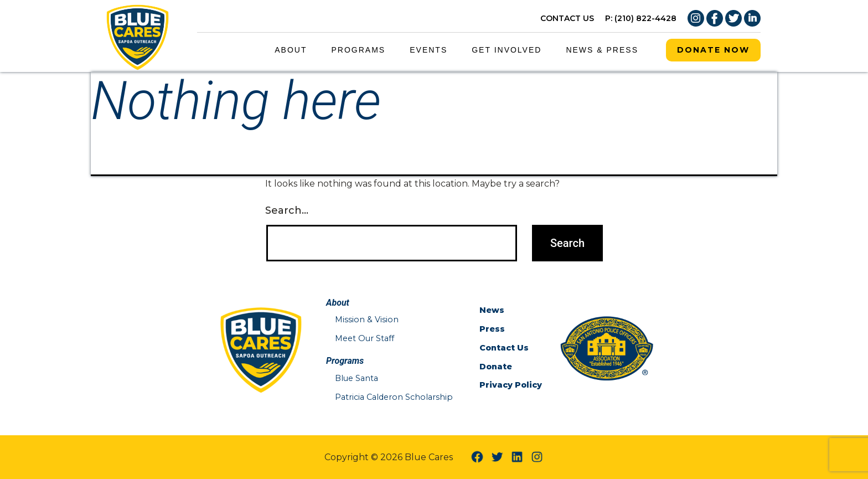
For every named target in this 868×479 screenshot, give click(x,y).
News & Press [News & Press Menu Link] (602, 50)
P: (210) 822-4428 (641, 18)
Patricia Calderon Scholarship (394, 397)
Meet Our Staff (365, 338)
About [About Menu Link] (291, 50)
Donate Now (713, 50)
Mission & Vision (367, 320)
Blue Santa (356, 378)
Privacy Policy (511, 385)
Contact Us (504, 348)
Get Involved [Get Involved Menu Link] (507, 50)
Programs (359, 50)
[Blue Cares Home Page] (138, 35)
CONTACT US (567, 18)
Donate (496, 367)
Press (492, 329)
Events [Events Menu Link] (428, 50)
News (492, 310)
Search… (287, 210)
